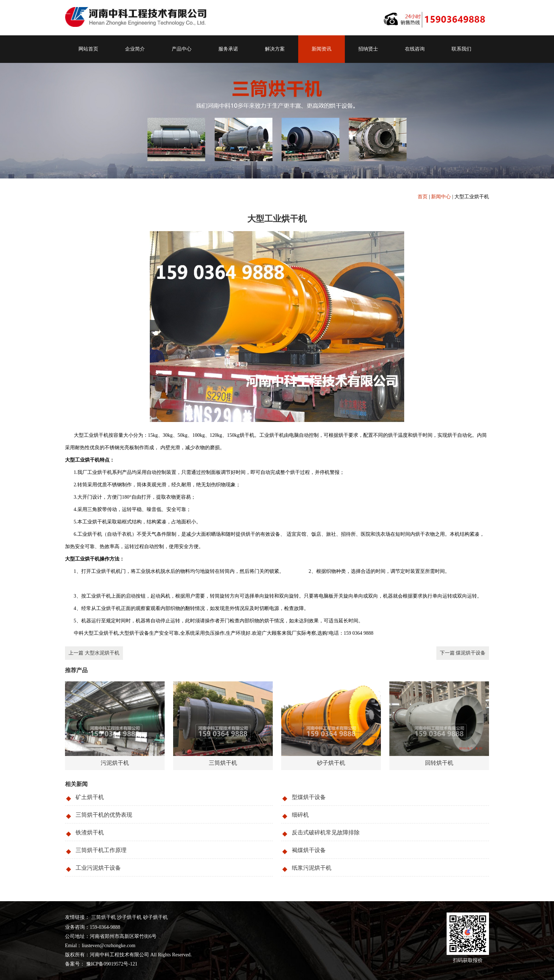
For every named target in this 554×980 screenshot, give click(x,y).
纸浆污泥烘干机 (312, 868)
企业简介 (135, 49)
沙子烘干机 (129, 917)
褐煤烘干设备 (309, 850)
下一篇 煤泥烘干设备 (463, 653)
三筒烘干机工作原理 (101, 850)
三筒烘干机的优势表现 (104, 815)
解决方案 (275, 49)
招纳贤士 (368, 49)
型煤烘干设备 (309, 797)
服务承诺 (228, 49)
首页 (423, 197)
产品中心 (182, 49)
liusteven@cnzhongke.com (108, 946)
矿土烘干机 (90, 797)
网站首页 (88, 49)
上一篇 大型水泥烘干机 (94, 653)
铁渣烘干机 (90, 832)
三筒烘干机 (104, 917)
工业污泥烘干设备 (98, 868)
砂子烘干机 (155, 917)
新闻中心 (441, 197)
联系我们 (461, 49)
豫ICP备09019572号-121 (111, 964)
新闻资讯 (322, 49)
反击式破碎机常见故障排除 (326, 832)
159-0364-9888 (105, 927)
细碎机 (300, 815)
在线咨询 (415, 49)
